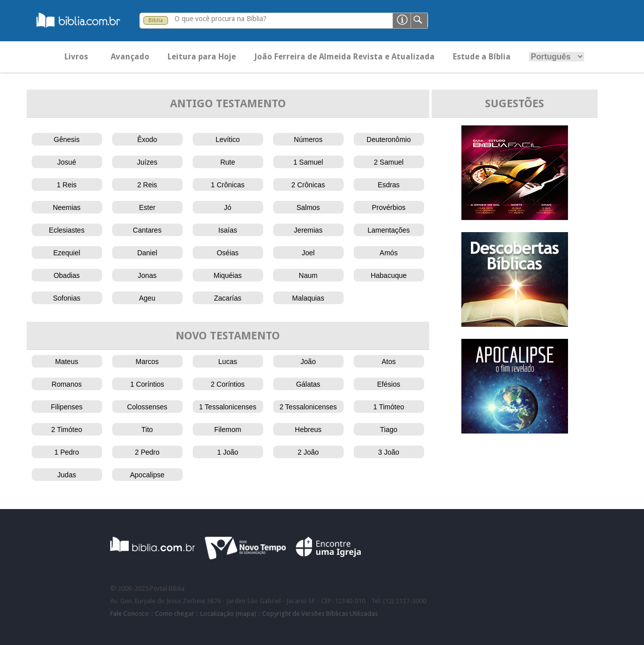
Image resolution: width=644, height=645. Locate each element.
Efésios (389, 384)
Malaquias (308, 298)
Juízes (147, 162)
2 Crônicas (308, 185)
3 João (388, 452)
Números (308, 139)
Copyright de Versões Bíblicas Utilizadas (320, 614)
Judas (67, 475)
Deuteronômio (389, 139)
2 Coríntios (228, 384)
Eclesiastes (67, 230)
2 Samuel (389, 162)
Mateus (67, 362)
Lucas (228, 362)
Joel (308, 253)
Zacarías (227, 298)
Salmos (308, 207)
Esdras (389, 185)
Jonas (147, 275)
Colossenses (147, 407)
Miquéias (227, 275)
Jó (228, 207)
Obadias (66, 275)
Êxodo (147, 139)
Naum (308, 275)
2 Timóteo (67, 429)
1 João (227, 452)
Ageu (147, 298)
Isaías (228, 230)
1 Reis (67, 185)
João (308, 362)
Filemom (228, 429)
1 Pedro (67, 452)
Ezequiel (67, 253)
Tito (147, 429)
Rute (228, 162)
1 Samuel (308, 162)
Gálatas (308, 384)
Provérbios (389, 207)
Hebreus (308, 429)
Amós (389, 253)
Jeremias (308, 230)
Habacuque (389, 275)
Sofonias (66, 298)
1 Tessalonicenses (227, 407)
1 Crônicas (228, 185)
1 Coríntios (147, 384)
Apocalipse (147, 475)
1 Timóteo (389, 407)
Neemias (67, 207)
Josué (67, 162)
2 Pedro (147, 452)
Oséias (228, 253)
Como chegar (175, 614)
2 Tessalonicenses (308, 407)
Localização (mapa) (228, 614)
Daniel (147, 253)
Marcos (147, 362)
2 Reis (147, 185)
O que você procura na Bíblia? (221, 19)
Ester (147, 207)
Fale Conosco (130, 614)
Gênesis (67, 139)
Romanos (67, 384)
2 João (308, 452)
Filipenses (67, 407)
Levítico (227, 139)
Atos (388, 362)
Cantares (147, 230)
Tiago (389, 429)
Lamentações (388, 230)
